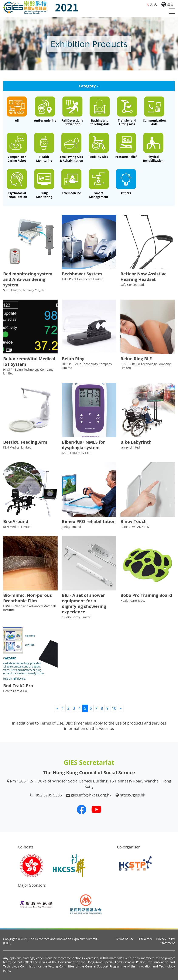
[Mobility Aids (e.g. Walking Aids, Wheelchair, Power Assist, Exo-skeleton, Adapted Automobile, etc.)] (99, 146)
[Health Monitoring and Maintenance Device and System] (44, 147)
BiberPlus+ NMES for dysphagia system (83, 445)
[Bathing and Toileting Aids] (100, 111)
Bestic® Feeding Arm (25, 442)
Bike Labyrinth (136, 442)
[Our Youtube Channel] (96, 809)
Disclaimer (145, 939)
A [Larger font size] (151, 4)
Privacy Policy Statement (166, 941)
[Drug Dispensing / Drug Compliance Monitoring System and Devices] (44, 184)
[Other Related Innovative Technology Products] (126, 182)
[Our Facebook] (82, 809)
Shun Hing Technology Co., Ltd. (25, 290)
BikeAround (16, 521)
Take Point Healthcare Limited (83, 279)
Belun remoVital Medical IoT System (29, 361)
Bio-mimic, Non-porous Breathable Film (28, 598)
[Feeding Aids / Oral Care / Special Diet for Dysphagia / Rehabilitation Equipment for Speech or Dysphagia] (71, 147)
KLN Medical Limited (17, 447)
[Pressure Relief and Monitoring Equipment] (126, 146)
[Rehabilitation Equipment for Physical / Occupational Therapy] (153, 147)
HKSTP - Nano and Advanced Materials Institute (30, 608)
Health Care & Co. (133, 601)
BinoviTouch (133, 521)
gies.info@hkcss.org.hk (91, 795)
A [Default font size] (148, 5)
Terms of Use (125, 939)
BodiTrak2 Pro (18, 686)
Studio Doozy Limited (76, 617)
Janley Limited (130, 447)
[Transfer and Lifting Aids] (127, 111)
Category (89, 86)
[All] (17, 109)
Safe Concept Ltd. (133, 285)
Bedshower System (82, 274)
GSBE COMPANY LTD (76, 453)
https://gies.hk (133, 795)
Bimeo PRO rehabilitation (89, 521)
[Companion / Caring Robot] (17, 147)
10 (114, 708)
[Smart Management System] (99, 184)
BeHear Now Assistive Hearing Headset (143, 277)
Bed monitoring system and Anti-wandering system (28, 279)
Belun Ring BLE (136, 359)
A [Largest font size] (155, 4)
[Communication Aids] (154, 111)
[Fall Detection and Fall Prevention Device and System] (73, 111)
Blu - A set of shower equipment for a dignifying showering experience (84, 604)
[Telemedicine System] (71, 182)
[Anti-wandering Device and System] (45, 109)
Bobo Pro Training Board (146, 595)
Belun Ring (73, 359)
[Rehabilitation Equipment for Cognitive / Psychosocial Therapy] (17, 184)
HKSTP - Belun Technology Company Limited (28, 371)
